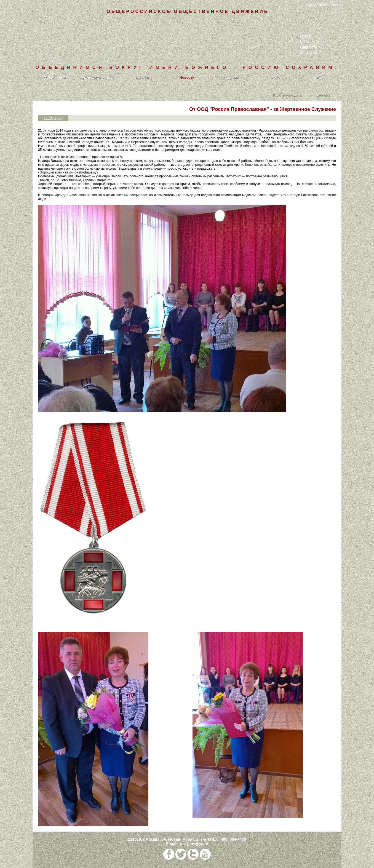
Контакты (308, 53)
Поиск (305, 36)
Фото (275, 77)
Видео (320, 77)
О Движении (54, 77)
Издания (231, 77)
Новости (187, 77)
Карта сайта (311, 42)
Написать (308, 47)
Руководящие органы (99, 77)
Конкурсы (323, 95)
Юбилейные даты (288, 95)
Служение (143, 77)
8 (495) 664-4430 (231, 839)
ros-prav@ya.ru (194, 844)
